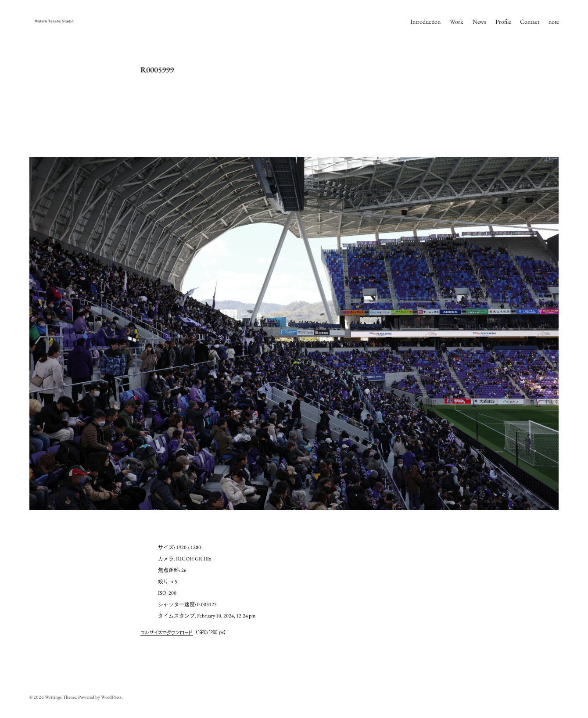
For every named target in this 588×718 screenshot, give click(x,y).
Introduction (425, 22)
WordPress (111, 697)
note (554, 22)
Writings (53, 697)
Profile (503, 22)
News (479, 22)
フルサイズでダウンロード (167, 632)
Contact (530, 22)
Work (457, 22)
